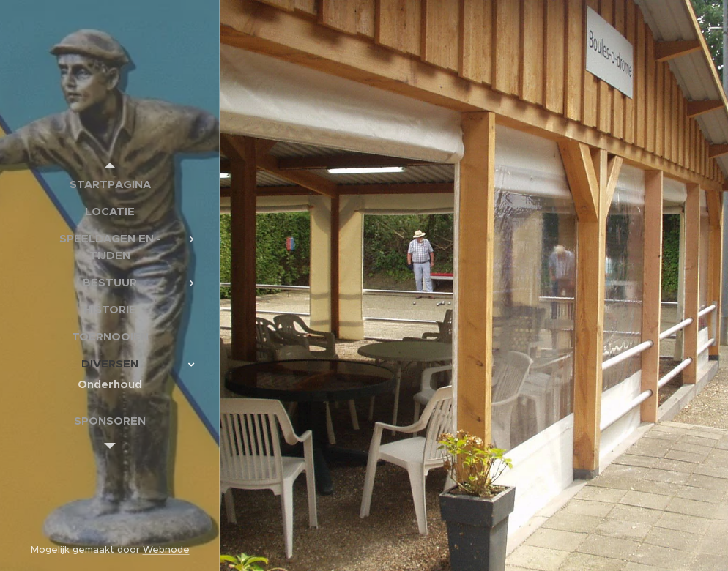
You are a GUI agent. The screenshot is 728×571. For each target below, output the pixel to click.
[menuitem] (110, 184)
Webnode (166, 549)
